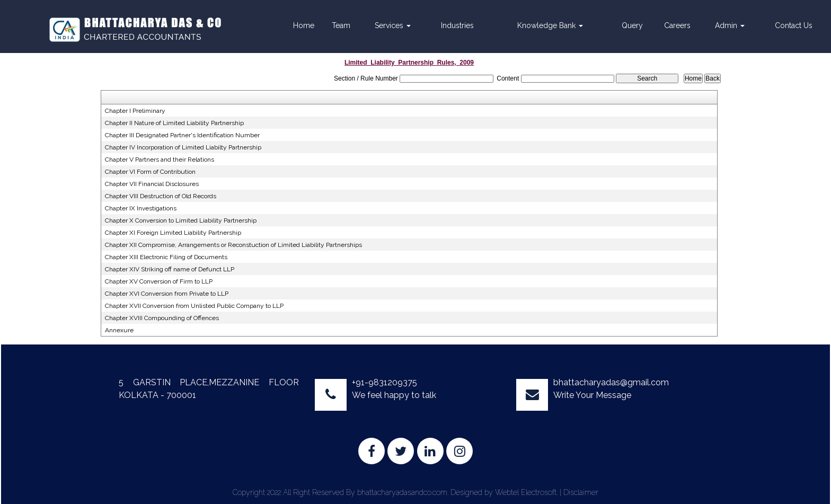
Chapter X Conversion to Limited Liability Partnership (181, 220)
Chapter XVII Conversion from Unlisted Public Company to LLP (194, 306)
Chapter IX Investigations (141, 208)
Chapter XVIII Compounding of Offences (162, 318)
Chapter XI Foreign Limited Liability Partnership (173, 233)
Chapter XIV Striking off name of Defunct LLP (170, 269)
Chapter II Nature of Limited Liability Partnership (174, 123)
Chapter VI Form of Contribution (150, 172)
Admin (730, 25)
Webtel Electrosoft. (526, 492)
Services (393, 25)
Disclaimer (581, 492)
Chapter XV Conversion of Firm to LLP (159, 281)
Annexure (119, 330)
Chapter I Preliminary (135, 111)
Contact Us (794, 25)
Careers (677, 25)
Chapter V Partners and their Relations (160, 160)
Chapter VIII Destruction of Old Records (161, 196)
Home (304, 25)
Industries (457, 25)
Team (341, 25)
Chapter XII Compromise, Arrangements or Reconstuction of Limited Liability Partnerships (233, 245)
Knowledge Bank (550, 25)
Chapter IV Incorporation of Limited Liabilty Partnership (183, 147)
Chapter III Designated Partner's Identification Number (182, 135)
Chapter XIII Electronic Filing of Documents (166, 257)
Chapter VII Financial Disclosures (152, 184)
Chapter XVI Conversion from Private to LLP (167, 294)
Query (632, 25)
